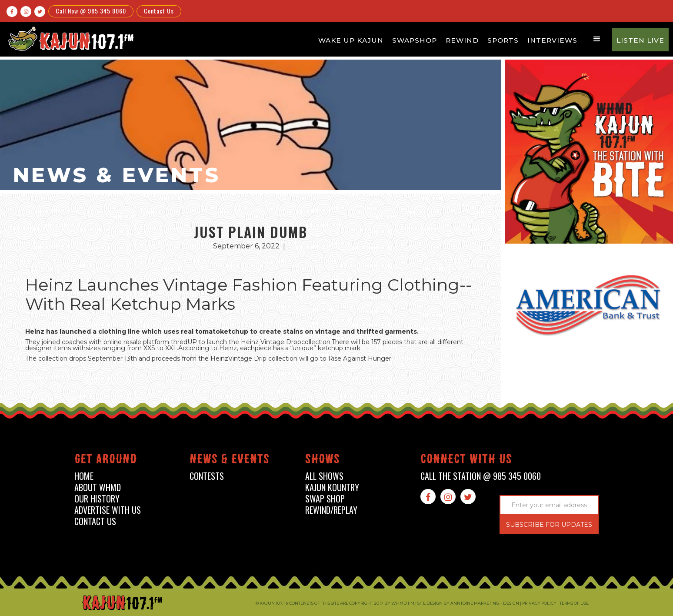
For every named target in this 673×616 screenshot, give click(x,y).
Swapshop (415, 40)
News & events (230, 460)
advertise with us (108, 510)
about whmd (98, 487)
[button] (597, 39)
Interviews (552, 40)
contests (207, 476)
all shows (324, 476)
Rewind (462, 40)
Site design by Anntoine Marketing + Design (468, 603)
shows (323, 460)
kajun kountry (332, 487)
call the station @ (481, 476)
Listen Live (640, 40)
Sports (503, 40)
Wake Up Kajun (351, 40)
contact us (95, 521)
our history (97, 499)
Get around (106, 460)
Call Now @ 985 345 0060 (91, 11)
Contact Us (159, 11)
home (84, 476)
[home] (70, 38)
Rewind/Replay (331, 510)
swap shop (325, 499)
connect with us (466, 460)
